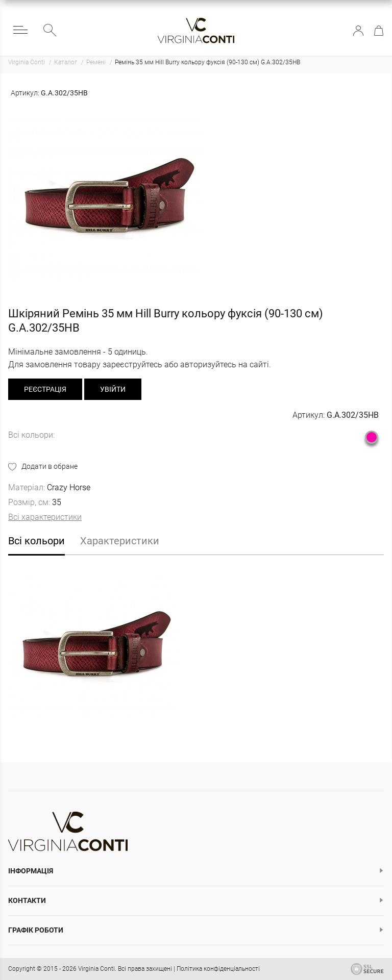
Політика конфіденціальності (218, 969)
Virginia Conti (96, 969)
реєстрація (45, 389)
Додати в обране (50, 466)
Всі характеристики (45, 517)
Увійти (358, 31)
